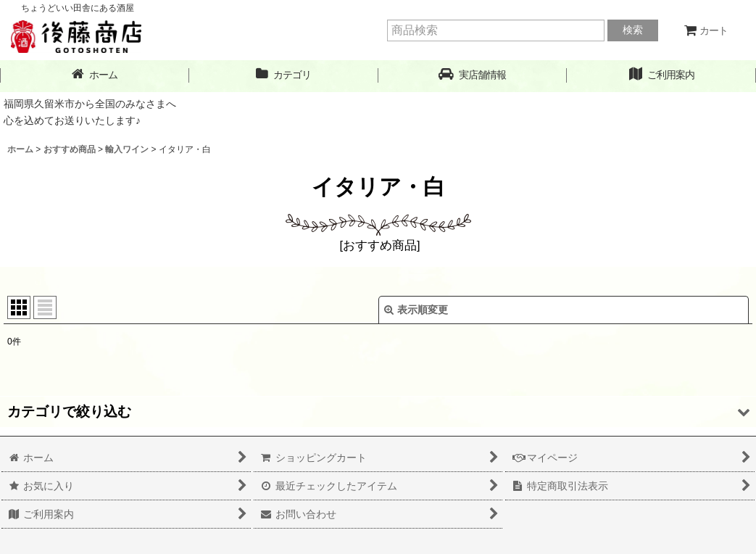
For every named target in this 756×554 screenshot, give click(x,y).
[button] (473, 75)
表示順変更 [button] (416, 310)
